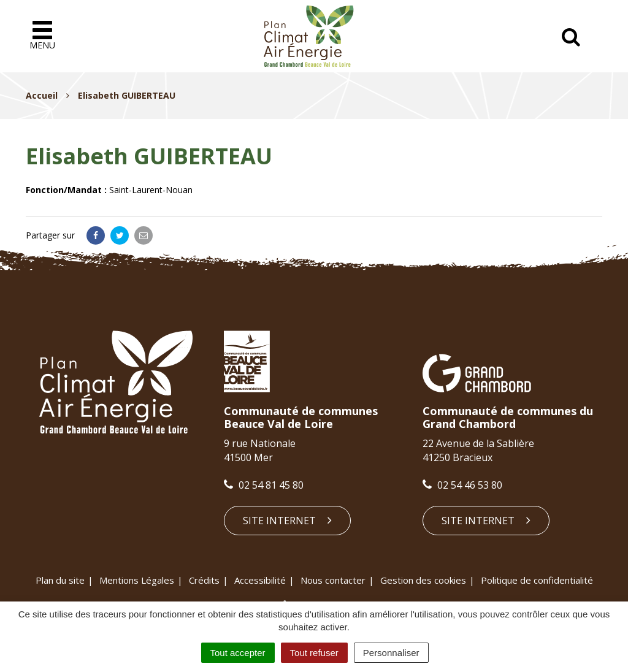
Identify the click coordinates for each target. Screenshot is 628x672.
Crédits (204, 580)
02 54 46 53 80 (462, 485)
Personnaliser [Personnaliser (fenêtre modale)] (391, 653)
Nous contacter (333, 580)
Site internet (287, 521)
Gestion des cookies (423, 580)
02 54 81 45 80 (264, 485)
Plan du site (60, 580)
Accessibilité (260, 580)
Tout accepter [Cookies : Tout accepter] (238, 653)
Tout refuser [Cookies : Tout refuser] (314, 653)
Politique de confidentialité (537, 580)
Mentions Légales (137, 580)
